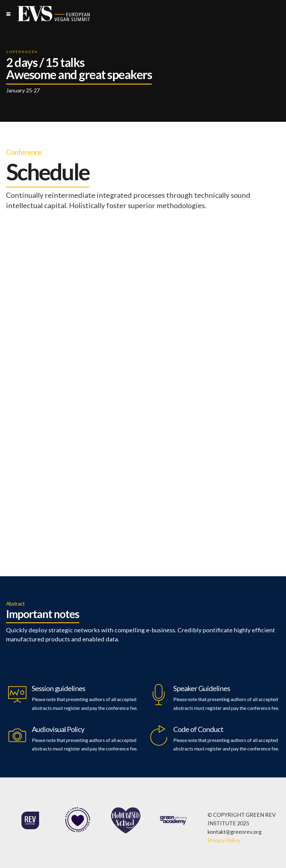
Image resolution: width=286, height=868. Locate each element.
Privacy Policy (224, 840)
